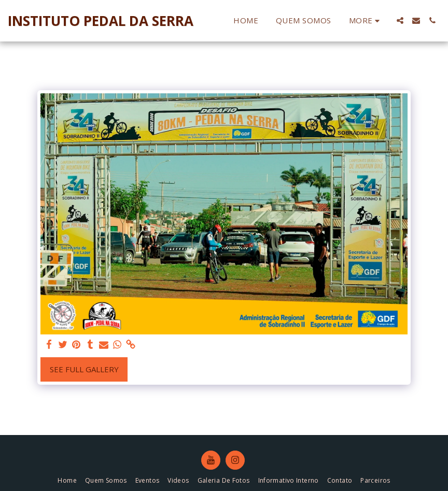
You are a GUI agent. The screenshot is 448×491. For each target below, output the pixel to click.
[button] (400, 20)
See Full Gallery (84, 369)
